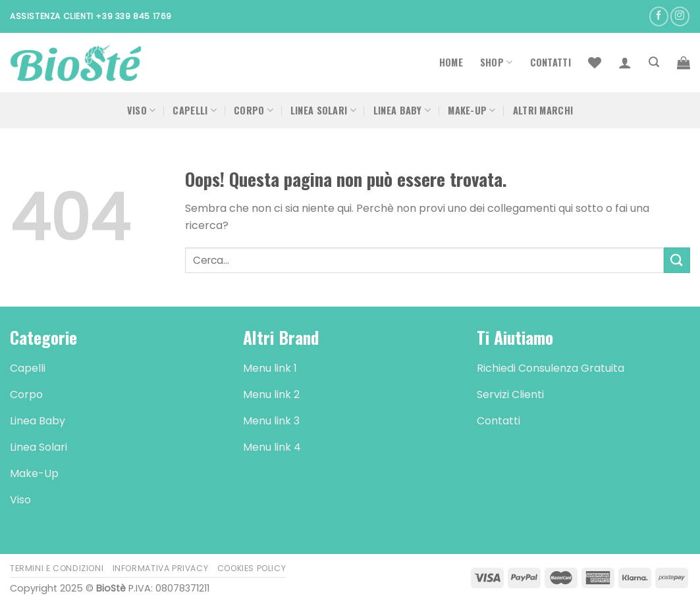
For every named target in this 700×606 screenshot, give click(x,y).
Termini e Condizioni (57, 568)
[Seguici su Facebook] (659, 16)
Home (451, 62)
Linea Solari (323, 110)
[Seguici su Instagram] (680, 16)
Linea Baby (402, 110)
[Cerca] (654, 62)
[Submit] (677, 260)
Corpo (254, 110)
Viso (142, 110)
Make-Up (472, 110)
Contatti (551, 62)
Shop (497, 62)
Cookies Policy (252, 568)
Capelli (195, 110)
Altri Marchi (543, 110)
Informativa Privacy (161, 568)
